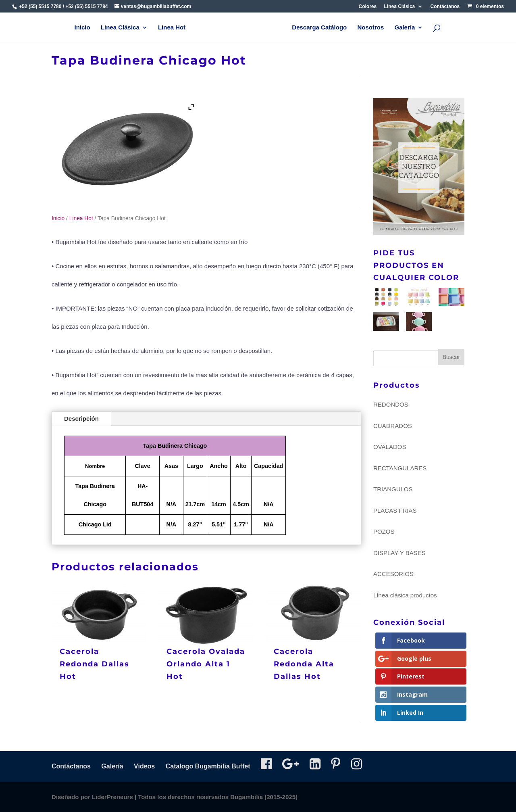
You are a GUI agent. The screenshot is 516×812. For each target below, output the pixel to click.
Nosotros (370, 28)
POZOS (384, 531)
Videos (144, 766)
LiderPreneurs (112, 797)
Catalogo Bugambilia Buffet (208, 766)
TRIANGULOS (393, 489)
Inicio (82, 28)
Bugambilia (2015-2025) (264, 797)
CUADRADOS (393, 426)
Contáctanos (445, 7)
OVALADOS (390, 447)
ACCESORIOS (393, 574)
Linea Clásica (400, 7)
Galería (405, 28)
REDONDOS (391, 404)
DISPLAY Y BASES (399, 553)
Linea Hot (172, 28)
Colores (368, 7)
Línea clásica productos (405, 595)
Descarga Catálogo (319, 28)
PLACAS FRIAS (395, 510)
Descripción (81, 419)
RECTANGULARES (400, 468)
